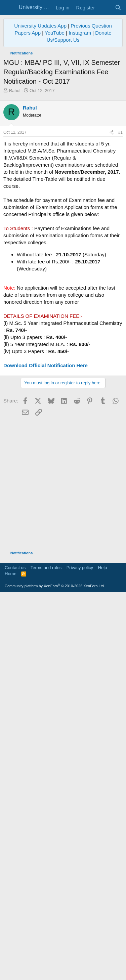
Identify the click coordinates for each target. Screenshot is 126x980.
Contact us (15, 826)
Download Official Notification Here (46, 365)
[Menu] (9, 8)
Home (11, 832)
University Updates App (40, 26)
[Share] (112, 133)
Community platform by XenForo (55, 845)
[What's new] (105, 8)
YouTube (55, 33)
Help (103, 826)
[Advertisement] (63, 435)
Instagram (80, 33)
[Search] (118, 8)
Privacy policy (80, 826)
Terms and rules (46, 826)
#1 (120, 132)
